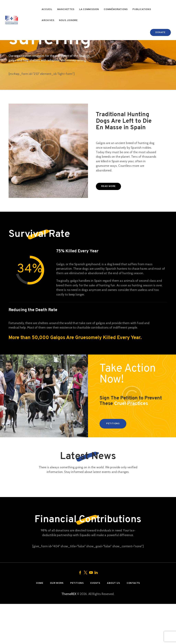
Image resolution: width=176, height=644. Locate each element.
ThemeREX (69, 634)
